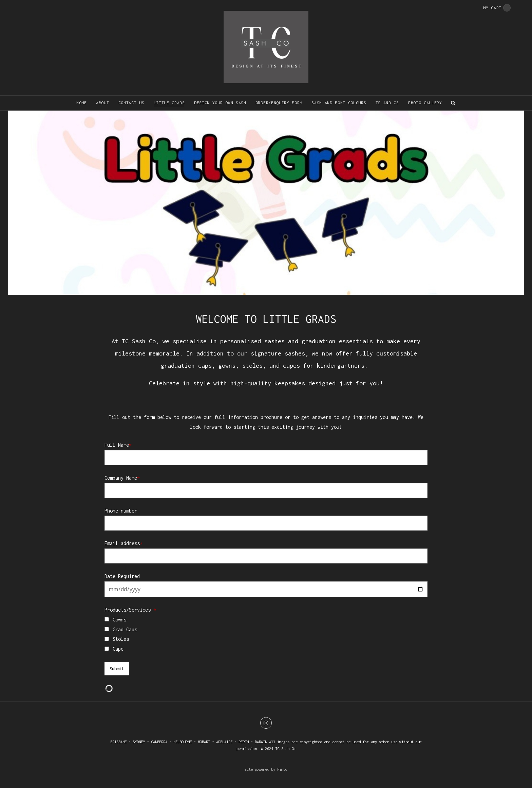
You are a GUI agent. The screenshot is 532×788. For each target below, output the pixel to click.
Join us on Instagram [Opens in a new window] (266, 723)
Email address (123, 543)
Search (453, 103)
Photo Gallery (425, 103)
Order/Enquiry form (279, 103)
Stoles (121, 639)
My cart (497, 8)
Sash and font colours (339, 103)
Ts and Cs (387, 103)
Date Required (122, 576)
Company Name (122, 478)
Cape (118, 649)
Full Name (118, 445)
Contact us (131, 103)
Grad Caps (125, 629)
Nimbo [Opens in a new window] (282, 769)
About (102, 103)
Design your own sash (220, 103)
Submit (117, 669)
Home (82, 103)
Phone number (121, 511)
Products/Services (130, 610)
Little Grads (169, 103)
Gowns (119, 620)
